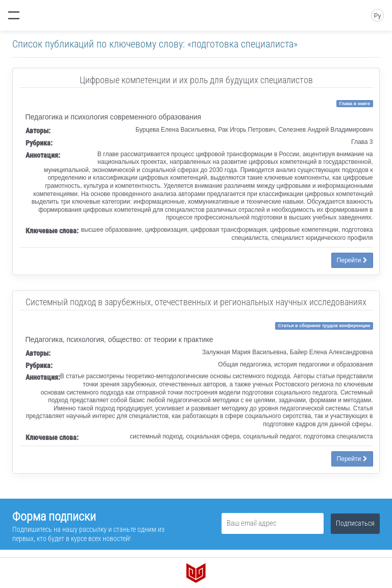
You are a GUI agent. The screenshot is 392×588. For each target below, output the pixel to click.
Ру (377, 16)
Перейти (352, 260)
